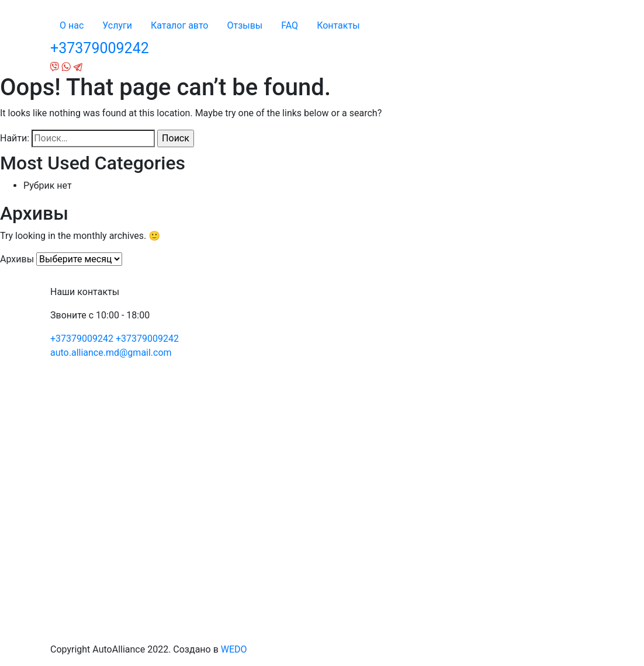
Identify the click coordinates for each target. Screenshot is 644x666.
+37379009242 (100, 48)
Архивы (17, 259)
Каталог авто (179, 25)
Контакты (338, 25)
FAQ (290, 25)
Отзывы (245, 25)
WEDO (234, 649)
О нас (72, 25)
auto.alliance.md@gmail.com (111, 353)
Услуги (117, 25)
